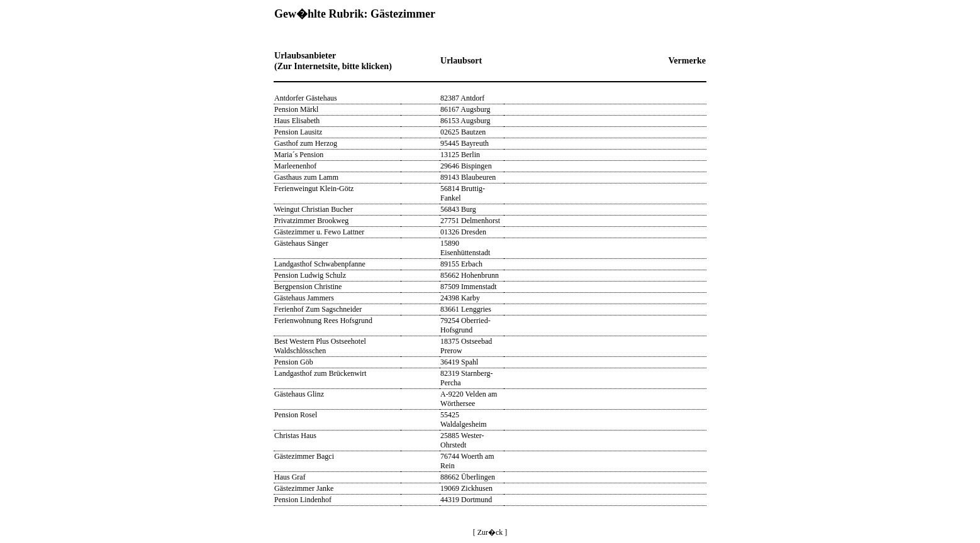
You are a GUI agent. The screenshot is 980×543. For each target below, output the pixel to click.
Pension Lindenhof (303, 500)
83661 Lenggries (466, 309)
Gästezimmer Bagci (304, 456)
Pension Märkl (296, 109)
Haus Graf (290, 477)
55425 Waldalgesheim (464, 420)
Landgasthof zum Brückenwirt (320, 373)
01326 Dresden (463, 232)
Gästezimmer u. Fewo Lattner (319, 232)
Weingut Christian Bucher (314, 209)
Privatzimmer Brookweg (311, 221)
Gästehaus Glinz (299, 394)
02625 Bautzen (463, 132)
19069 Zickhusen (466, 488)
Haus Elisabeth (297, 121)
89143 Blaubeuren (468, 177)
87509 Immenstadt (469, 287)
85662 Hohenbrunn (470, 275)
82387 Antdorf (462, 98)
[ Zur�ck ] (490, 532)
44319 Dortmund (466, 500)
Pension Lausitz (298, 132)
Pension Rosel (296, 415)
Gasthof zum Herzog (306, 143)
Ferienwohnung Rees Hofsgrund (323, 321)
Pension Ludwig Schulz (310, 275)
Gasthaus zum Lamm (306, 177)
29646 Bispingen (466, 166)
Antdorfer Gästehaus (306, 98)
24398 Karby (460, 298)
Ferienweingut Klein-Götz (314, 189)
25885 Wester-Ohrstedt (462, 440)
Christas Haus (295, 436)
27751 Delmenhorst (470, 221)
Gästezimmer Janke (304, 488)
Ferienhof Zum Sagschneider (318, 309)
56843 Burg (458, 209)
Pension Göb (294, 362)
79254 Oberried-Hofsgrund (465, 325)
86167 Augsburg (465, 109)
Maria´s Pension (299, 155)
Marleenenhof (295, 166)
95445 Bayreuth (465, 143)
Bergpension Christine (308, 287)
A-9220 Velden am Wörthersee (469, 399)
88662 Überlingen (468, 477)
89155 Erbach (461, 264)
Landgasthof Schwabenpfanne (320, 264)
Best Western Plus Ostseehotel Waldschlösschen (320, 346)
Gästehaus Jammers (304, 298)
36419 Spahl (459, 362)
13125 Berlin (460, 155)
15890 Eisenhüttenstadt (465, 248)
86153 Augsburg (465, 121)
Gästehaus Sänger (301, 243)
